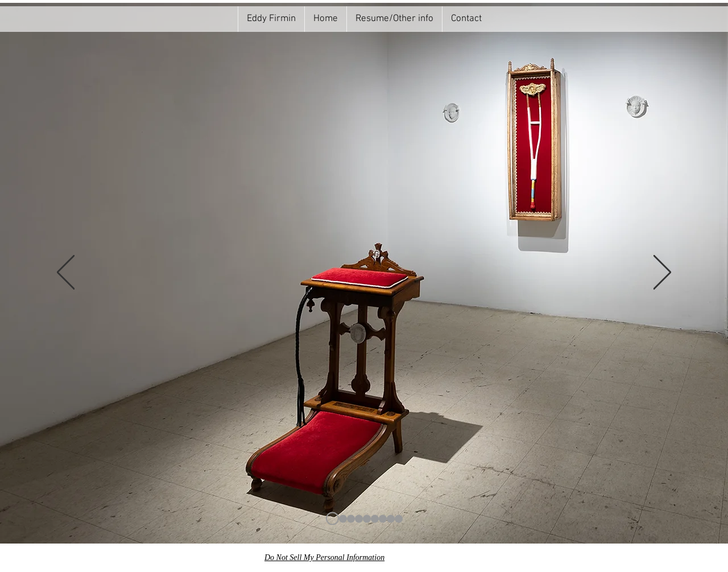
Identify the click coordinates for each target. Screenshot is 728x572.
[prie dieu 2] (343, 518)
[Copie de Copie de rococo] (375, 518)
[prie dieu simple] (383, 518)
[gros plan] (351, 518)
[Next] (662, 273)
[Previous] (66, 273)
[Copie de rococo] (367, 518)
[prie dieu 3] (399, 518)
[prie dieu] (332, 519)
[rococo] (359, 518)
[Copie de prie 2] (391, 518)
